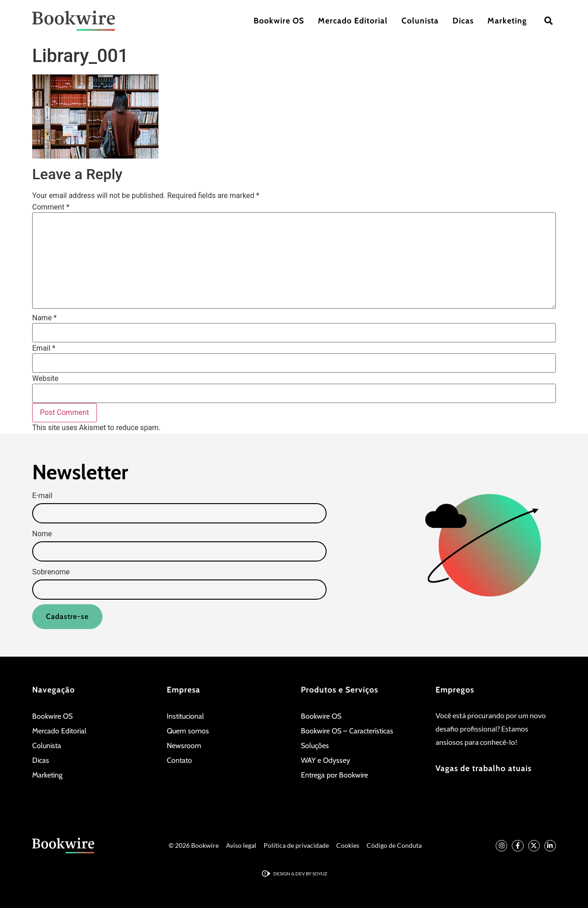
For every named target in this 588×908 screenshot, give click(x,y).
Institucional (185, 716)
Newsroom (184, 746)
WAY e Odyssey (325, 760)
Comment (51, 207)
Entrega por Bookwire (334, 775)
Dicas (463, 20)
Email (44, 348)
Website (45, 379)
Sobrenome (51, 572)
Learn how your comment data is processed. (235, 428)
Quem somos (188, 731)
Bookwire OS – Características (347, 731)
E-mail (42, 496)
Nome (42, 534)
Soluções (315, 746)
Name (45, 318)
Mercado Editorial (353, 20)
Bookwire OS (279, 20)
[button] (548, 21)
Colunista (420, 20)
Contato (179, 760)
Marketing (507, 20)
